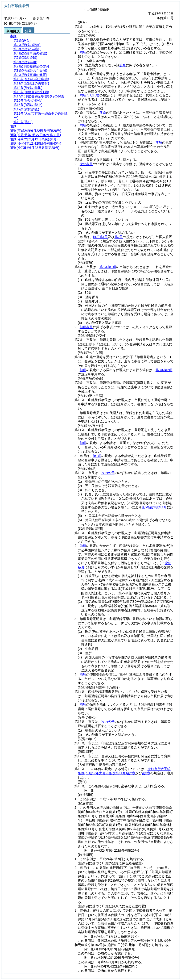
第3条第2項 (164, 370)
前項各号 (86, 327)
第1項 (97, 456)
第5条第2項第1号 (154, 507)
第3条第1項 (108, 267)
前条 (103, 113)
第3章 (146, 773)
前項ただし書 (90, 95)
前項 (83, 52)
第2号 (119, 237)
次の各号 (86, 164)
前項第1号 (100, 237)
